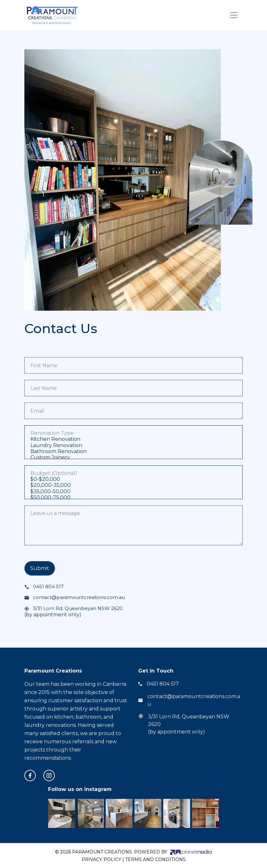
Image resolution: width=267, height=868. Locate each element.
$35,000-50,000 (133, 491)
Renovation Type (133, 433)
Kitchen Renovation (133, 439)
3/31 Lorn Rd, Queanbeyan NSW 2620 (74, 608)
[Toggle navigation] (234, 15)
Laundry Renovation (133, 445)
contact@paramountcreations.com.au (75, 597)
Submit (40, 568)
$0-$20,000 (133, 479)
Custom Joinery (133, 457)
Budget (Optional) (133, 473)
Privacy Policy (101, 859)
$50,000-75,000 (133, 497)
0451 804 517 (44, 587)
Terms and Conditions (155, 859)
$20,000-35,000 (133, 485)
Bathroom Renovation (133, 451)
